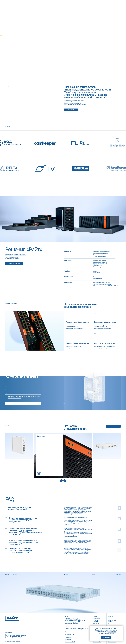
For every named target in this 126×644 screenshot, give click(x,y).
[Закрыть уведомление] (122, 627)
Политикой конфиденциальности (107, 632)
